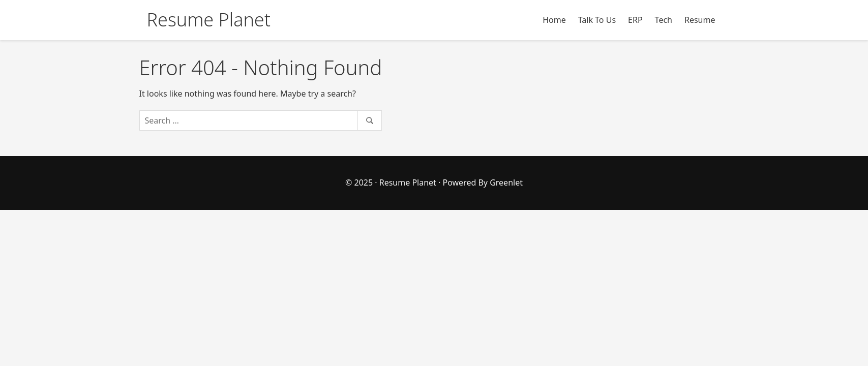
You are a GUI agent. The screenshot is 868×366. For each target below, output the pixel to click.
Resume (700, 20)
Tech (664, 20)
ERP (635, 20)
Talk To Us (597, 20)
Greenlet (506, 182)
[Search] (261, 120)
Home (554, 20)
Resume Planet (408, 182)
